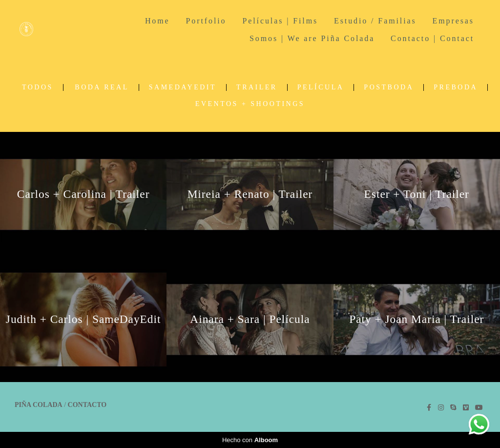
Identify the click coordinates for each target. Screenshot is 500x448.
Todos (38, 87)
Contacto (87, 405)
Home (157, 21)
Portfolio (206, 21)
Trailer (257, 87)
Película (321, 87)
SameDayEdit (183, 87)
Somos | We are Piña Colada (312, 38)
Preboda (456, 87)
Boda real (102, 87)
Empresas (453, 21)
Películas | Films (280, 21)
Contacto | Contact (432, 38)
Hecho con (250, 440)
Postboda (389, 87)
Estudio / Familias (375, 21)
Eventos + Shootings (250, 104)
